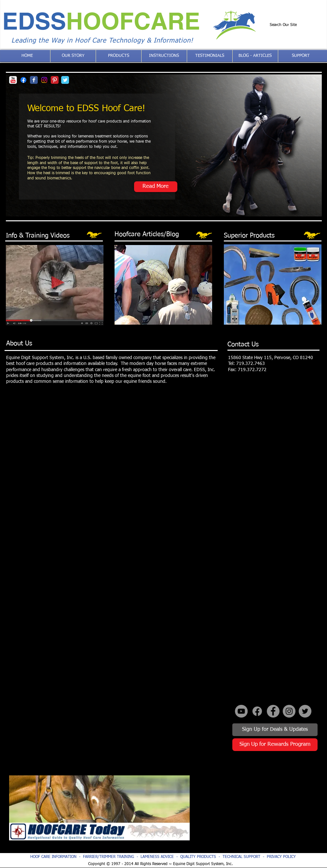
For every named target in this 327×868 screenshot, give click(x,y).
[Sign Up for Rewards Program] (275, 745)
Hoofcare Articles (139, 234)
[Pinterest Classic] (55, 80)
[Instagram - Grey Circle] (289, 711)
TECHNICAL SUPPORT (241, 857)
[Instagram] (44, 80)
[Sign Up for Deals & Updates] (275, 730)
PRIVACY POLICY (281, 857)
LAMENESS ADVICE (157, 857)
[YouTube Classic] (13, 80)
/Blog (171, 234)
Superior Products (249, 236)
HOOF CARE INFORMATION (53, 857)
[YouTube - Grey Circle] (241, 711)
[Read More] (156, 187)
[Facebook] (23, 80)
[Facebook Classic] (34, 80)
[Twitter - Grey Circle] (305, 711)
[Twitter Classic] (65, 80)
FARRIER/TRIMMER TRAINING (110, 857)
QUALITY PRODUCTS (198, 857)
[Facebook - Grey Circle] (273, 711)
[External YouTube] (259, 808)
